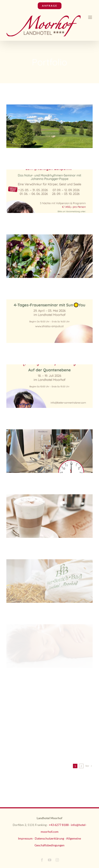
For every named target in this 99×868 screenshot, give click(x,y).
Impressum (25, 838)
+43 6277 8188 (59, 825)
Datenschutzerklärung (49, 838)
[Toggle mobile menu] (90, 17)
